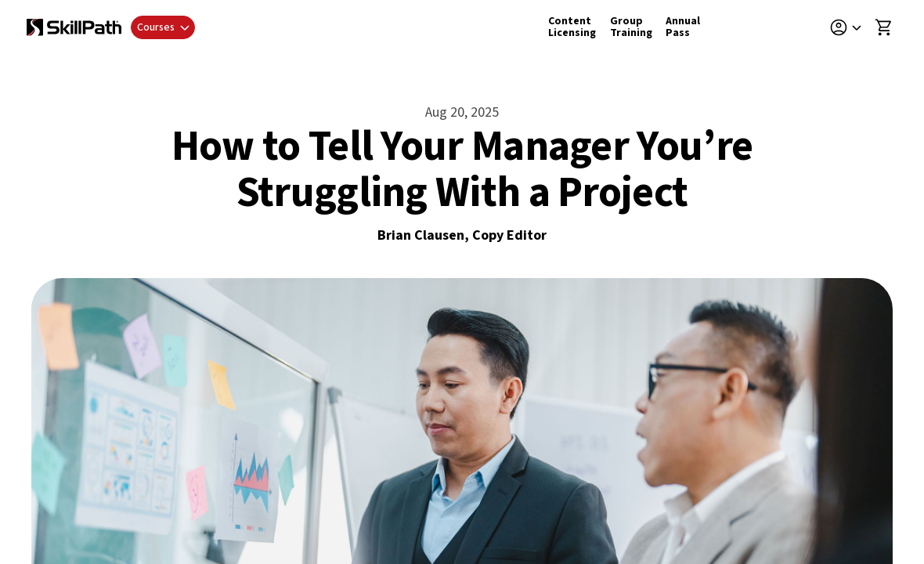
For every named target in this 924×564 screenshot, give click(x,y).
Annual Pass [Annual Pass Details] (683, 27)
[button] (851, 27)
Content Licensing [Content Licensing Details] (572, 27)
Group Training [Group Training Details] (631, 27)
